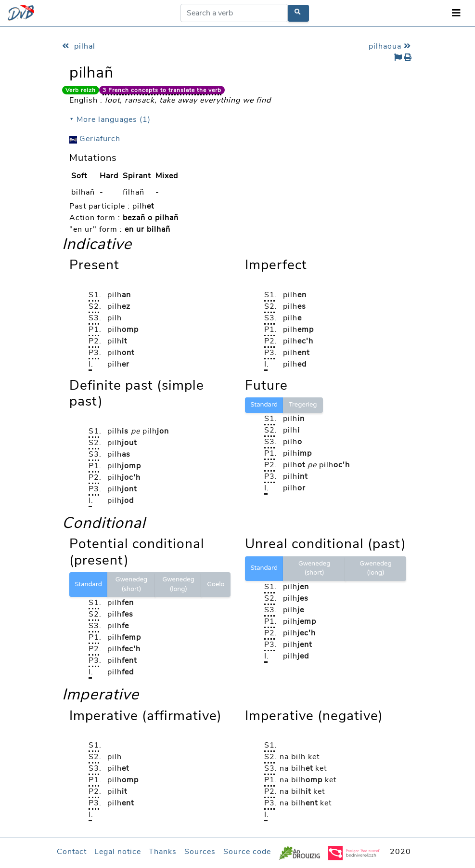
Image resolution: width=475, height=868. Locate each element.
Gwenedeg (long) (178, 584)
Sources (200, 852)
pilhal (79, 46)
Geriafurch (95, 139)
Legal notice (118, 852)
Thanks (163, 852)
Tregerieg (303, 405)
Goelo (216, 584)
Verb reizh (81, 90)
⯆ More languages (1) (110, 119)
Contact (72, 852)
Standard (264, 405)
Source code (247, 852)
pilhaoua (391, 46)
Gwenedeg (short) (131, 584)
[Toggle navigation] (456, 13)
